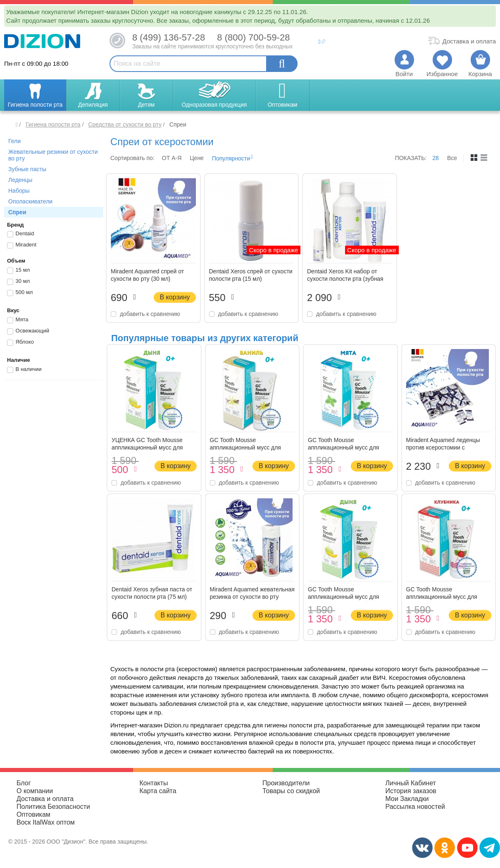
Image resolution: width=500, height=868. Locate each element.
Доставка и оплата (45, 799)
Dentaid (20, 234)
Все (452, 158)
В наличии (24, 370)
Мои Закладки (407, 799)
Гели (14, 141)
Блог (24, 783)
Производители (286, 783)
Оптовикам (33, 814)
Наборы (19, 191)
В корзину (175, 297)
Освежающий (28, 331)
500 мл (20, 293)
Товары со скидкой (291, 791)
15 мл (18, 270)
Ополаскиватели (30, 201)
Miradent (22, 245)
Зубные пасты (27, 169)
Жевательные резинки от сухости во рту (53, 155)
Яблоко (20, 342)
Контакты (154, 783)
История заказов (411, 791)
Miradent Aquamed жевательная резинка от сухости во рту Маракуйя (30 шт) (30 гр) (252, 597)
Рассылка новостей (415, 807)
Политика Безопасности (53, 807)
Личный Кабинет (411, 783)
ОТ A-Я (172, 158)
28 (436, 158)
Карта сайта (158, 791)
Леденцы (20, 180)
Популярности (231, 158)
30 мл (18, 282)
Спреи (17, 212)
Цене (197, 158)
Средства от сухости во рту (125, 124)
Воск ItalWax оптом (46, 822)
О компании (35, 791)
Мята (18, 320)
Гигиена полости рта (53, 124)
